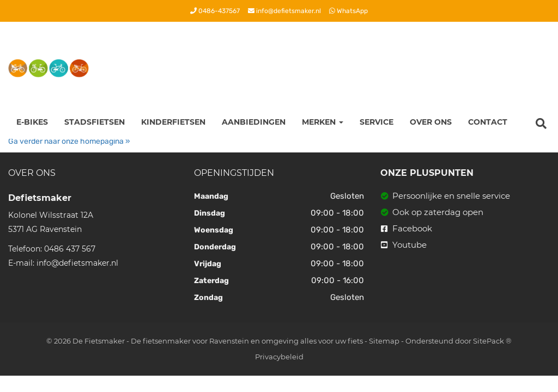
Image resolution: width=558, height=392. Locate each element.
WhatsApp (348, 11)
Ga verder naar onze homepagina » (69, 141)
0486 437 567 (70, 249)
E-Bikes (32, 122)
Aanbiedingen (254, 122)
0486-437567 (215, 11)
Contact (488, 122)
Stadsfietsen (95, 122)
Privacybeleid (279, 357)
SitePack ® (492, 341)
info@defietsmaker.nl (284, 11)
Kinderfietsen (173, 122)
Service (377, 122)
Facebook (407, 228)
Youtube (404, 245)
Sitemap (384, 341)
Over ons (431, 122)
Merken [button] (323, 122)
